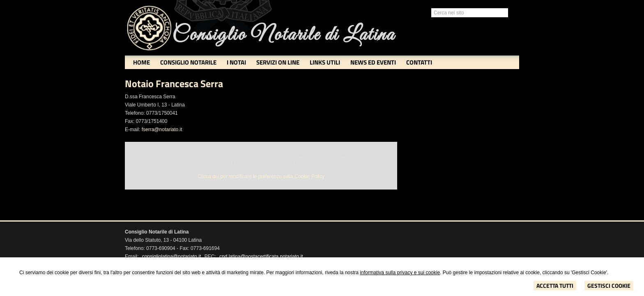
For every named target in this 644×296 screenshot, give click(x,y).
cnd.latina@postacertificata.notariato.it (261, 257)
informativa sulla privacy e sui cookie (400, 273)
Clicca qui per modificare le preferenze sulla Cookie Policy (261, 176)
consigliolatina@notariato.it (172, 257)
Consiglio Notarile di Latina (283, 35)
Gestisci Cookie (609, 286)
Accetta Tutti (555, 286)
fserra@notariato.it (162, 129)
